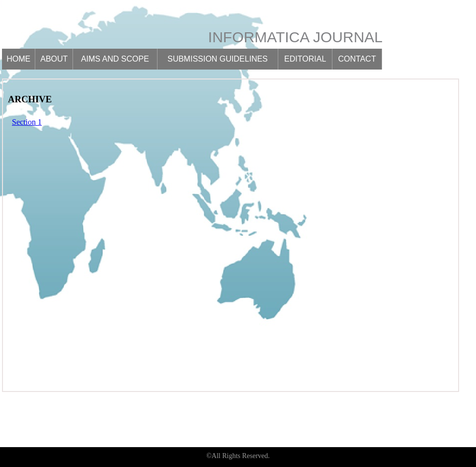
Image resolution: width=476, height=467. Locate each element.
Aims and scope (115, 59)
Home (18, 59)
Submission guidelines (218, 59)
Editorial (305, 59)
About (54, 59)
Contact (357, 59)
